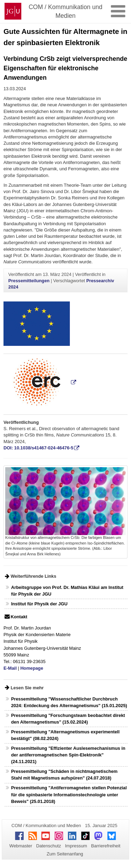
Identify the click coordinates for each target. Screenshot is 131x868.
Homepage (32, 668)
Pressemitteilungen (29, 281)
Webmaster (21, 846)
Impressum (76, 846)
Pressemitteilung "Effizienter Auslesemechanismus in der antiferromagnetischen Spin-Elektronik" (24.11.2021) (68, 755)
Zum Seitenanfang (65, 854)
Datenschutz (48, 846)
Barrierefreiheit (106, 846)
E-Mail (10, 668)
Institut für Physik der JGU (39, 604)
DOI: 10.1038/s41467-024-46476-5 (38, 448)
